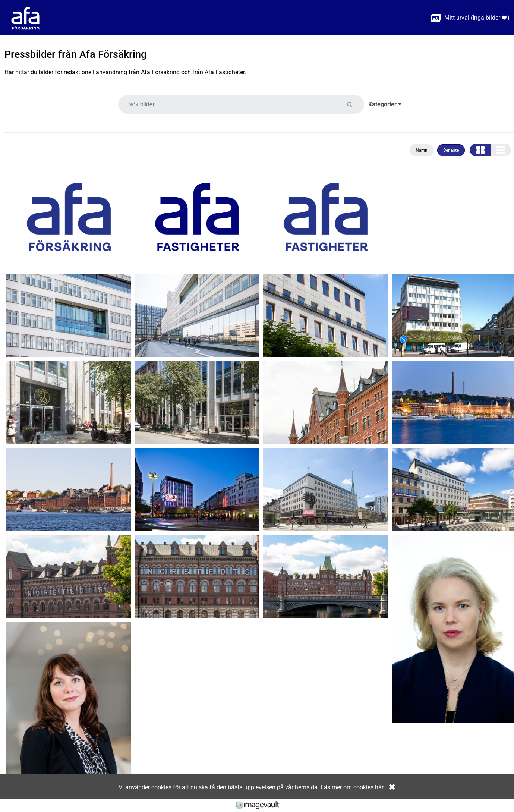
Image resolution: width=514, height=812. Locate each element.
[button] (354, 104)
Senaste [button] (451, 150)
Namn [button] (422, 150)
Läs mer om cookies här (352, 787)
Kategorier (385, 104)
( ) (470, 18)
